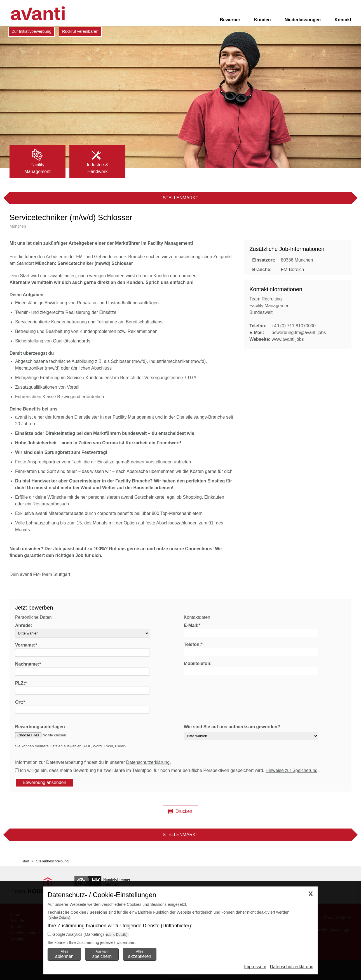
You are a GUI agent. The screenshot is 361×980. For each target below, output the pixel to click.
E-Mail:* (192, 625)
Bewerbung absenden (44, 782)
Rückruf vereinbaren (80, 31)
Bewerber (230, 20)
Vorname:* (26, 645)
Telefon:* (193, 644)
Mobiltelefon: (198, 663)
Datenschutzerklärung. (149, 762)
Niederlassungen (303, 20)
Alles (64, 954)
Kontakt (343, 20)
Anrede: (24, 625)
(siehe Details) (59, 918)
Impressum (255, 967)
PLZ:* (21, 683)
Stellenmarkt (180, 198)
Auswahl (102, 954)
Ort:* (20, 702)
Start (25, 861)
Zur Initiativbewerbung (32, 31)
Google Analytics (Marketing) (78, 934)
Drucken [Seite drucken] (184, 811)
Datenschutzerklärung (292, 967)
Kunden (262, 20)
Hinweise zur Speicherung (292, 770)
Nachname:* (28, 664)
